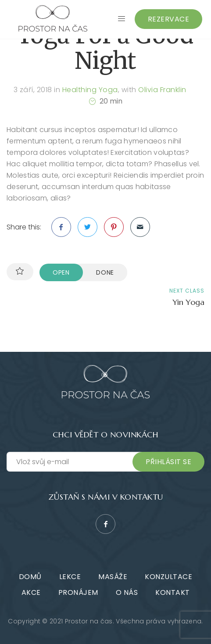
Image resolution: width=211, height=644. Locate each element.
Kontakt (173, 592)
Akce (31, 592)
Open (61, 272)
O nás (127, 592)
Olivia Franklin (162, 90)
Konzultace (168, 577)
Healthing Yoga (90, 90)
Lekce (70, 577)
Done (105, 272)
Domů (30, 577)
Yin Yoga (188, 302)
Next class (187, 291)
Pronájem (78, 592)
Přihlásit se (168, 462)
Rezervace (169, 19)
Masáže (113, 577)
